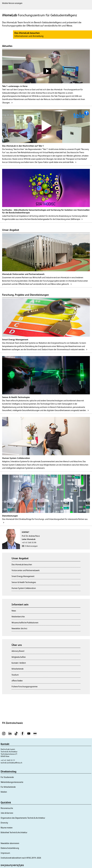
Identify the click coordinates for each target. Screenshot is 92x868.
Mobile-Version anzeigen (12, 3)
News (14, 611)
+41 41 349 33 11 (8, 760)
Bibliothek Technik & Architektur (14, 832)
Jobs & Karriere (7, 813)
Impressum (5, 853)
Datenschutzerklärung (10, 848)
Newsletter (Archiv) (19, 628)
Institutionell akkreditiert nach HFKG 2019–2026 (21, 858)
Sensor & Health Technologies (24, 582)
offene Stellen (17, 681)
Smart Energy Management (23, 576)
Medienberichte (18, 617)
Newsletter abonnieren (10, 843)
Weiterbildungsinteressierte (12, 782)
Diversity (4, 823)
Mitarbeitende (18, 669)
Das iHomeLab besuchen (22, 564)
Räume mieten (7, 828)
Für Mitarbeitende (8, 787)
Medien (4, 792)
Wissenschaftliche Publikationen (25, 623)
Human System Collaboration (24, 588)
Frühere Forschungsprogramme (24, 687)
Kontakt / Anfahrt (19, 663)
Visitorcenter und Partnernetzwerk (26, 570)
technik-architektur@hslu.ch (11, 763)
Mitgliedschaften (19, 657)
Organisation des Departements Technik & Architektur (23, 818)
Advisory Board (18, 651)
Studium (15, 675)
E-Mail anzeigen (31, 546)
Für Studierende (7, 777)
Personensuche (7, 808)
